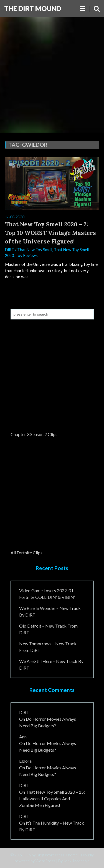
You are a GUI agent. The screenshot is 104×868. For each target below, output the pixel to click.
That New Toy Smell (35, 250)
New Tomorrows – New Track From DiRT (48, 647)
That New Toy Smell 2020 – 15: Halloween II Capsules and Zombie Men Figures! (52, 798)
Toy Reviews (27, 255)
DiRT (10, 250)
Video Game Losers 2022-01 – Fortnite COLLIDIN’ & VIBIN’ (48, 594)
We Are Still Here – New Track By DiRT (51, 664)
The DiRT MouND (33, 8)
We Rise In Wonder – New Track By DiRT (50, 611)
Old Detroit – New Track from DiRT (48, 629)
